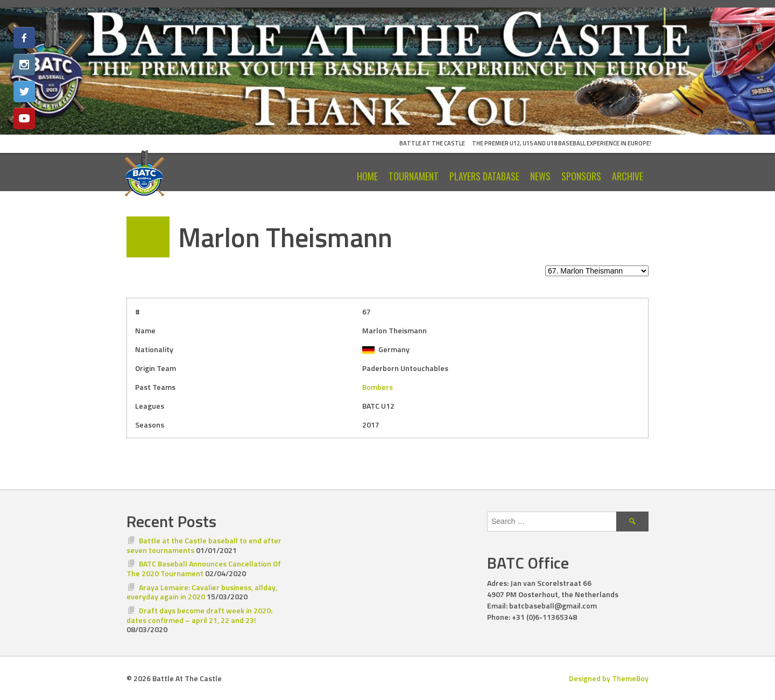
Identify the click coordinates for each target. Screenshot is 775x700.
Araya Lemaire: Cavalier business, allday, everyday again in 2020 (202, 592)
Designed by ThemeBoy (609, 678)
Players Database (484, 176)
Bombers (378, 387)
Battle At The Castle (432, 143)
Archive (628, 176)
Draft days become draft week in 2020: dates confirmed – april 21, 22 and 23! (199, 615)
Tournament (414, 176)
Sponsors (581, 176)
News (540, 176)
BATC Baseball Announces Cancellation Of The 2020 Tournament (204, 568)
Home (367, 176)
